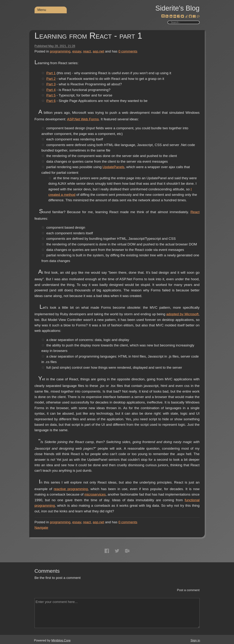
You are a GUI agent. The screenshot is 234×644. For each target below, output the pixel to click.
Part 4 (51, 90)
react (87, 51)
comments (128, 51)
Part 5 (51, 95)
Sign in (195, 640)
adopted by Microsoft (182, 314)
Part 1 (51, 73)
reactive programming (71, 489)
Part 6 (51, 101)
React (195, 212)
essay (77, 51)
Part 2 (51, 79)
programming (60, 51)
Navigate (41, 528)
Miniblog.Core (61, 640)
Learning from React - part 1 (88, 36)
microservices (95, 494)
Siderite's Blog (178, 8)
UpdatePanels (113, 167)
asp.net (98, 51)
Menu (42, 10)
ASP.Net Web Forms (83, 119)
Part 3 (51, 84)
